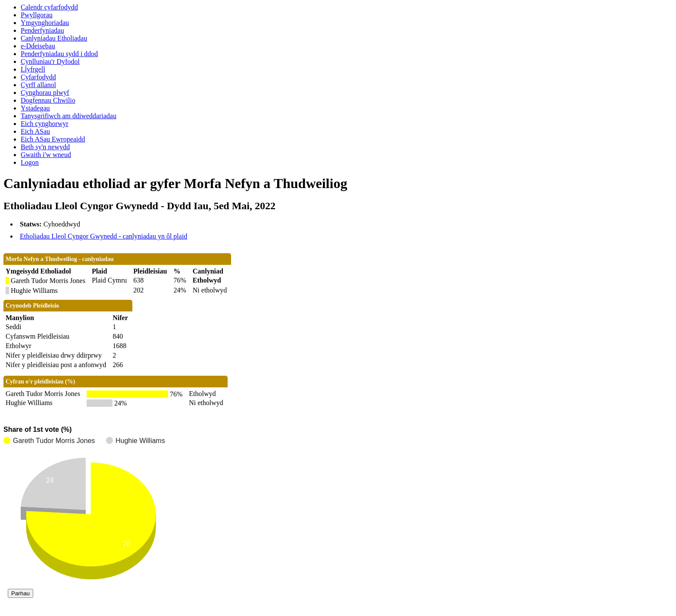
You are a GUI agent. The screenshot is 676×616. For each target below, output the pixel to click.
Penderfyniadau (42, 30)
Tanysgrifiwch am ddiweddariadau (69, 116)
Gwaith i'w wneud (46, 155)
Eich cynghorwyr (45, 124)
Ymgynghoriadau (45, 23)
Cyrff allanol (38, 85)
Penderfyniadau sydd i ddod (59, 54)
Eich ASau (35, 131)
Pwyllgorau (37, 15)
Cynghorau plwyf (45, 93)
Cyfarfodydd (38, 77)
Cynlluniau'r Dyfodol (50, 61)
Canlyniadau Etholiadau (54, 38)
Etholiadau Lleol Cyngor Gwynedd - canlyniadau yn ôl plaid (103, 236)
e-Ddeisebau (38, 46)
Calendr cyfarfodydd (49, 7)
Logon (30, 162)
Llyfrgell (33, 69)
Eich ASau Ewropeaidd (53, 139)
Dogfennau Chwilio (48, 100)
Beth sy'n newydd (45, 147)
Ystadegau (35, 108)
